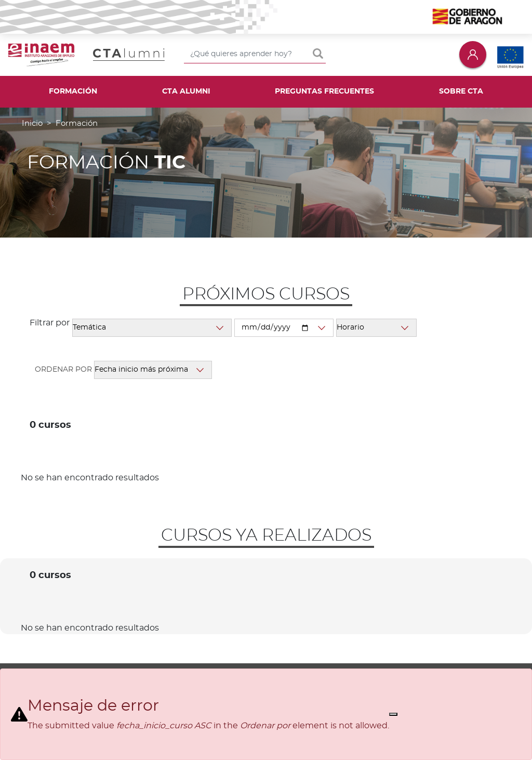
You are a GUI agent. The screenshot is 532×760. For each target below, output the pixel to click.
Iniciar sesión (473, 54)
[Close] (393, 714)
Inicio (32, 123)
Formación (73, 91)
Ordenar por (63, 370)
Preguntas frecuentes (324, 91)
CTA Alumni (186, 91)
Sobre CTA (461, 91)
